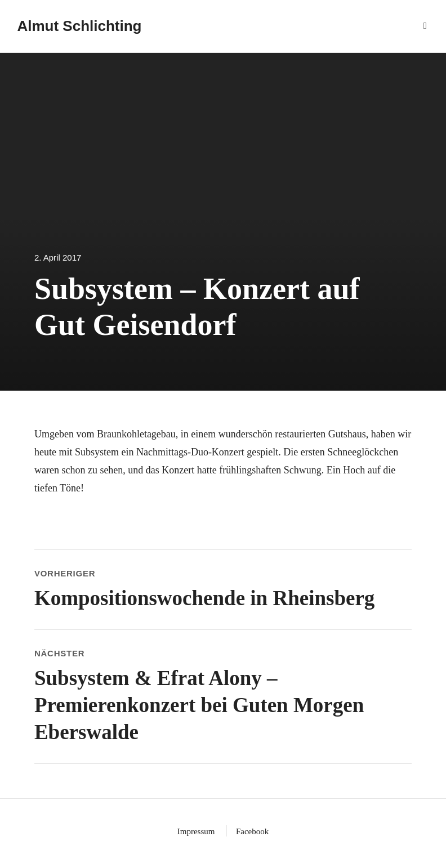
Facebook (252, 831)
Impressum (196, 831)
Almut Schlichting (79, 26)
